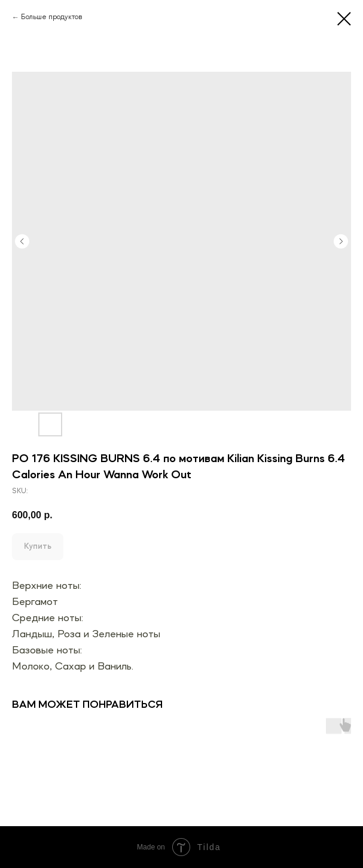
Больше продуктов (51, 17)
